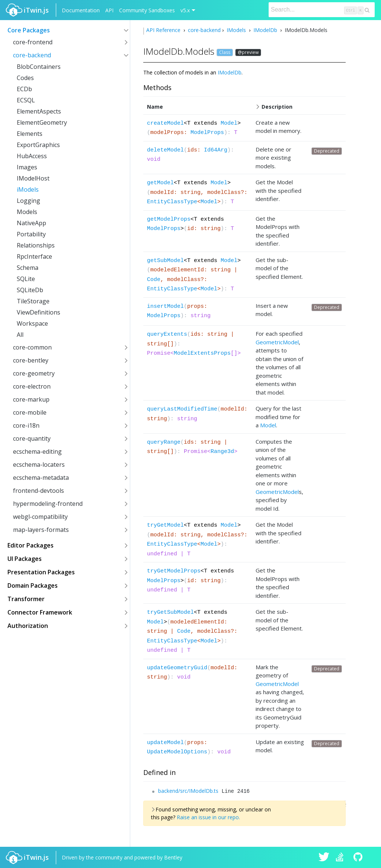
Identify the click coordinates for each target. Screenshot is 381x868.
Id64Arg (216, 150)
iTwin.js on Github (359, 858)
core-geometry (34, 373)
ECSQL (26, 100)
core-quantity (32, 438)
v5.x (185, 10)
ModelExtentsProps (202, 353)
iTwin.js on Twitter (324, 858)
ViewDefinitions (39, 312)
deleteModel (165, 150)
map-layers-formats (41, 530)
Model (229, 123)
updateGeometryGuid (177, 668)
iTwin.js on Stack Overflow (342, 858)
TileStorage (33, 301)
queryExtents (167, 334)
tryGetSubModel (170, 612)
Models (27, 212)
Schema (28, 268)
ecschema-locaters (39, 465)
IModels (236, 30)
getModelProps (169, 219)
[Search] (322, 10)
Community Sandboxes (147, 10)
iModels (28, 189)
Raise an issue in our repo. (208, 817)
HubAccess (32, 156)
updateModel (165, 743)
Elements (30, 134)
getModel (160, 183)
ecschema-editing (37, 451)
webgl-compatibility (40, 517)
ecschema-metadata (41, 478)
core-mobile (30, 412)
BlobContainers (39, 67)
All (20, 335)
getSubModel (165, 261)
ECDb (24, 89)
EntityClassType (172, 202)
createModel (165, 123)
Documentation (81, 10)
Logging (28, 201)
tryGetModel (165, 525)
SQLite (26, 279)
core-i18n (26, 425)
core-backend (32, 55)
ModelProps (207, 133)
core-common (32, 347)
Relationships (36, 245)
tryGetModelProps (174, 571)
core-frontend (33, 42)
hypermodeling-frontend (48, 504)
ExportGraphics (38, 145)
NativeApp (31, 223)
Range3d (222, 452)
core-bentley (31, 360)
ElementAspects (39, 111)
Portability (31, 234)
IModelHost (33, 178)
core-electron (32, 386)
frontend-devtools (39, 491)
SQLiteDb (30, 290)
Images (27, 167)
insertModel (165, 307)
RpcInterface (34, 256)
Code (154, 280)
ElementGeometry (42, 122)
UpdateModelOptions (177, 752)
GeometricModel (277, 342)
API (109, 10)
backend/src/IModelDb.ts (188, 791)
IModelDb (265, 30)
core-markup (31, 399)
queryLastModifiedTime (182, 409)
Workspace (32, 323)
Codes (25, 78)
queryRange (164, 442)
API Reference (164, 30)
